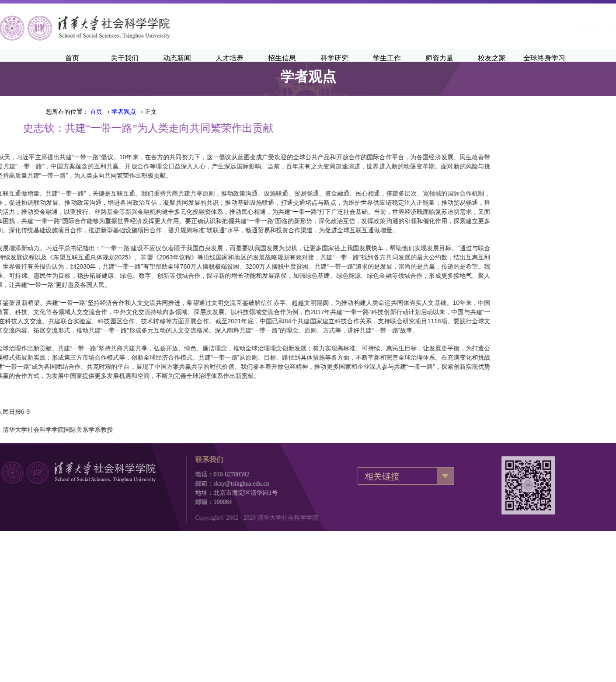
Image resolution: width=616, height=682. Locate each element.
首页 (96, 112)
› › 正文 (123, 112)
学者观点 (124, 112)
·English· (556, 26)
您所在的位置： (67, 112)
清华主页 (473, 26)
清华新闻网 (515, 26)
